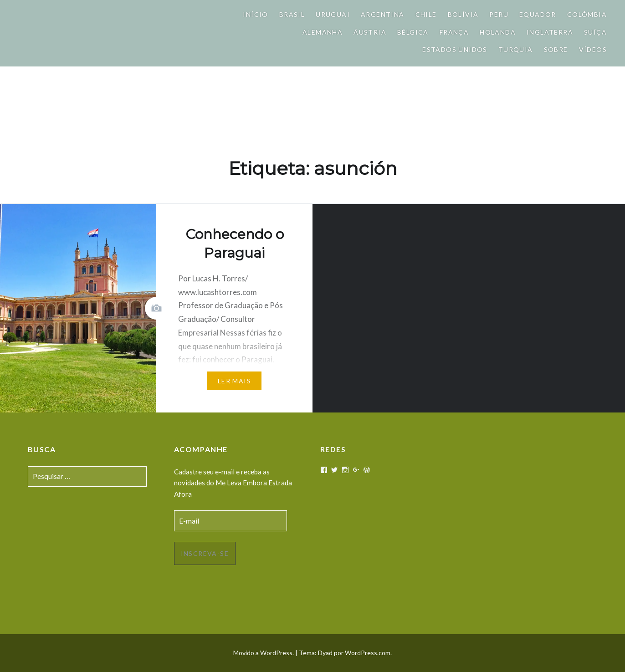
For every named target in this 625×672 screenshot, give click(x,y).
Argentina (383, 14)
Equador (538, 14)
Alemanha (323, 32)
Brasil (292, 14)
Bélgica (413, 32)
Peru (499, 14)
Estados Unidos (455, 49)
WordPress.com (368, 653)
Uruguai (333, 14)
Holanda (498, 32)
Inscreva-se (205, 553)
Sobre (556, 49)
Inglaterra (550, 32)
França (454, 32)
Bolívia (463, 14)
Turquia (516, 49)
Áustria (370, 32)
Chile (426, 14)
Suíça (595, 32)
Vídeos (593, 49)
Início (255, 14)
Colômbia (587, 14)
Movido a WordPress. (264, 653)
